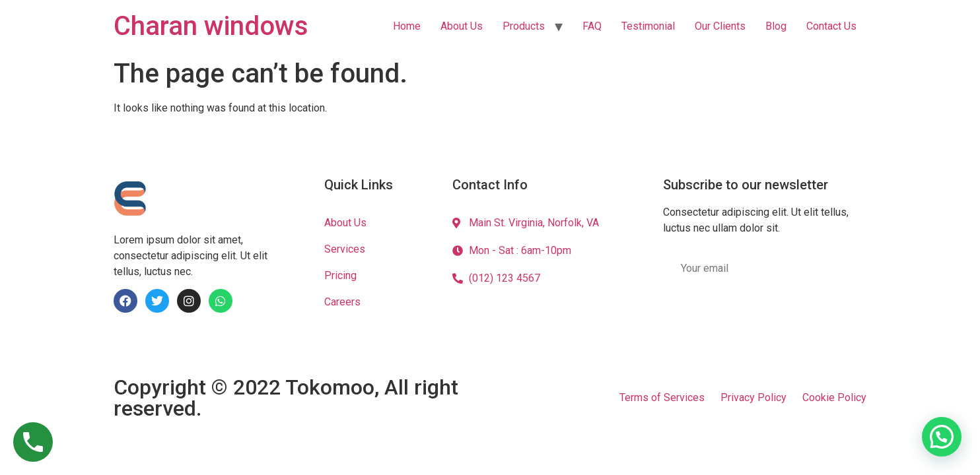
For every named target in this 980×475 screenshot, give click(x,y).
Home (407, 26)
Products (524, 26)
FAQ (592, 26)
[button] (942, 437)
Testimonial (648, 26)
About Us (462, 26)
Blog (776, 26)
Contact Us (831, 26)
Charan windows (211, 26)
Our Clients (720, 26)
